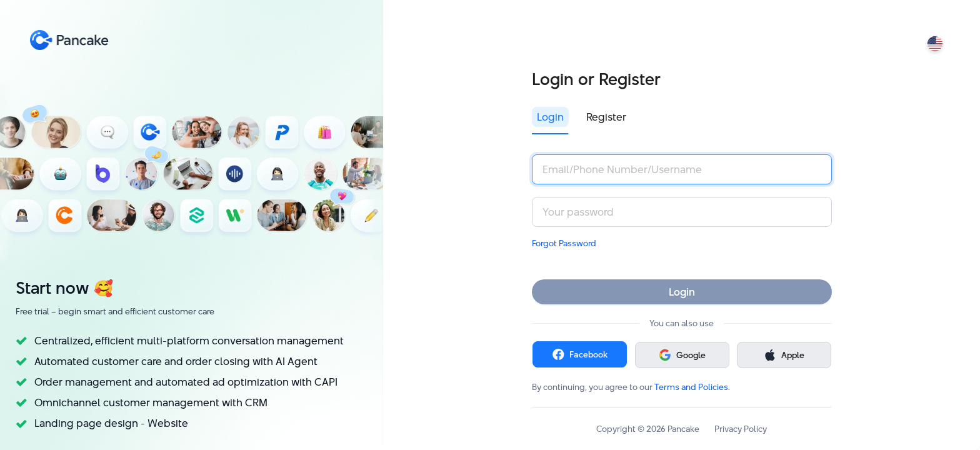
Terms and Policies (691, 387)
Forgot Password (564, 243)
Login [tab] (550, 117)
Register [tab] (606, 117)
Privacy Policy (741, 429)
